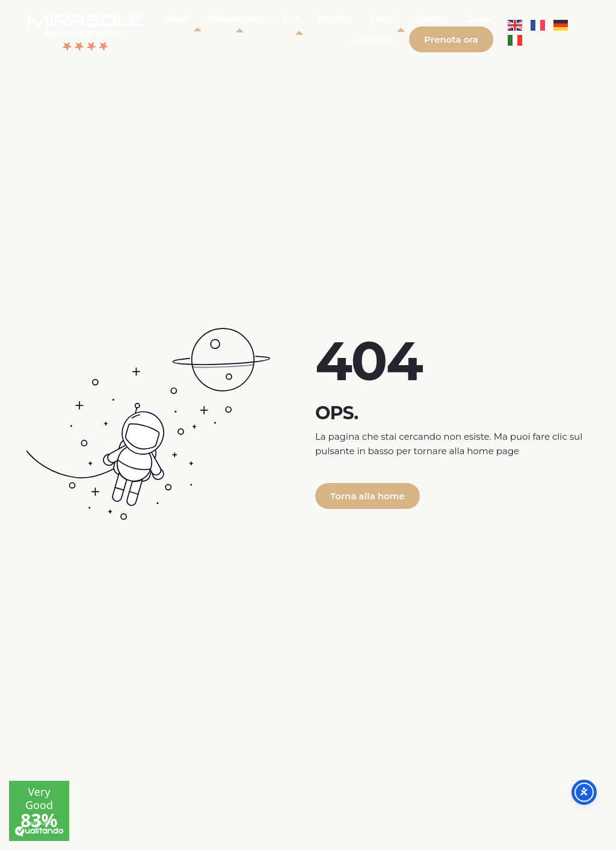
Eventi (383, 19)
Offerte (432, 19)
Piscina (335, 19)
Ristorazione (236, 19)
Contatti (373, 39)
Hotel (178, 19)
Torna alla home (368, 496)
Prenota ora (451, 39)
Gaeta (480, 19)
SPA (291, 19)
